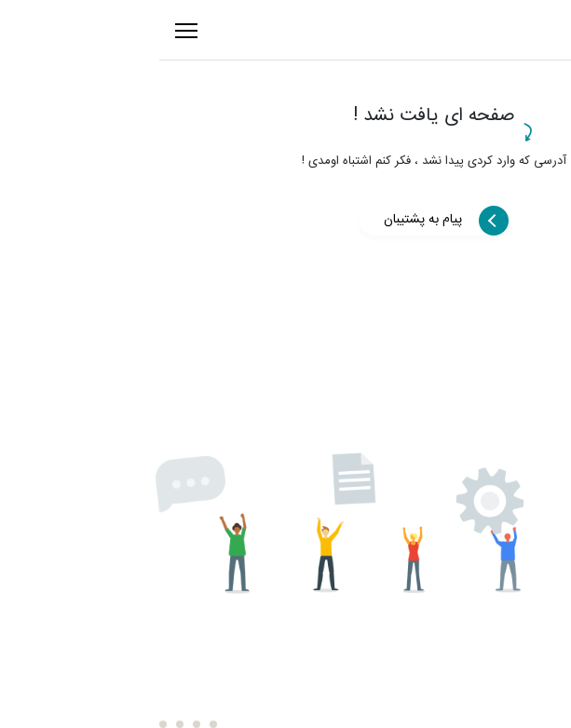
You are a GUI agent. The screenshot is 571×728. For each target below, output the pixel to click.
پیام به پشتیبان (275, 220)
